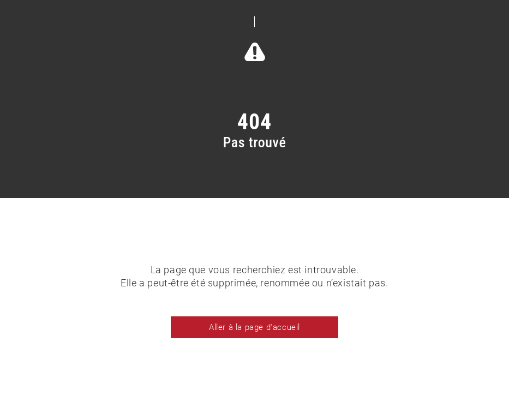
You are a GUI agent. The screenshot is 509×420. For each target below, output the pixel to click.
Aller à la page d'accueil (254, 327)
